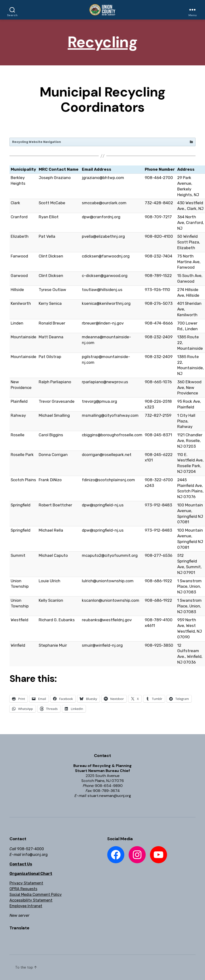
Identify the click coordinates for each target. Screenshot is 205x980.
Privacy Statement (26, 883)
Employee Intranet (26, 906)
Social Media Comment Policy (36, 895)
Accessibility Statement (31, 900)
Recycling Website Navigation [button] (103, 142)
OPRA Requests (23, 889)
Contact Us (21, 864)
